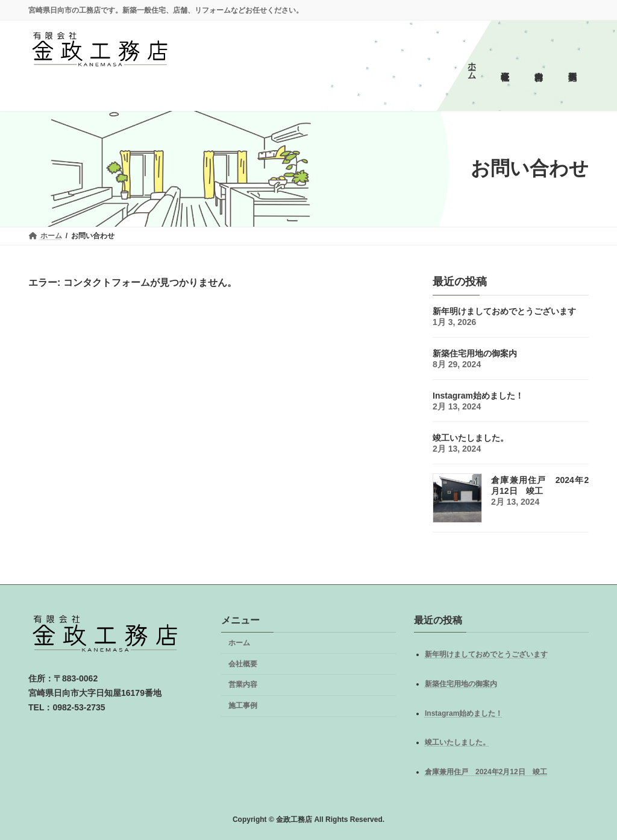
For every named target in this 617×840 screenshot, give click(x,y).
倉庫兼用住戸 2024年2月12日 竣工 (486, 772)
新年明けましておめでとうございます (486, 654)
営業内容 (243, 684)
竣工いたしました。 (457, 742)
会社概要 (243, 664)
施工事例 (243, 706)
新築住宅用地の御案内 (461, 684)
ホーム (239, 643)
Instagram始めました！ (464, 713)
